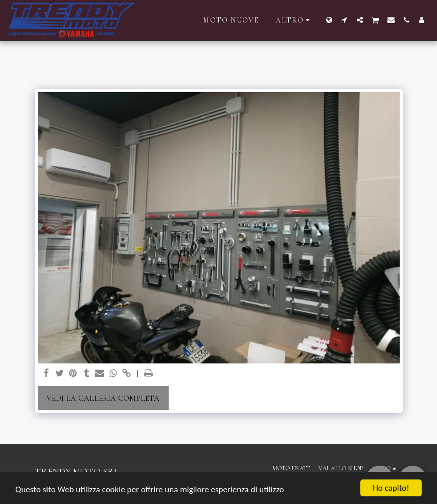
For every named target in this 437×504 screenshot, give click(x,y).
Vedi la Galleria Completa (103, 398)
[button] (344, 20)
